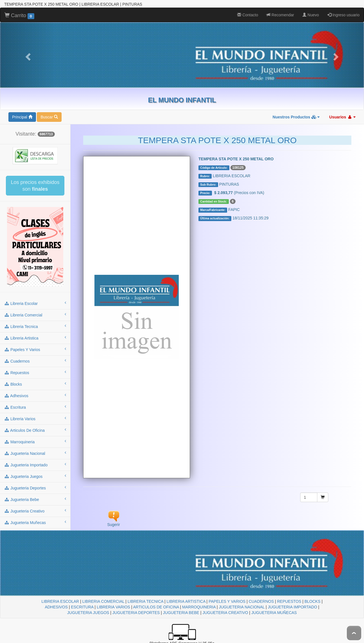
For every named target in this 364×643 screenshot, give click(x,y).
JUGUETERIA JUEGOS (88, 613)
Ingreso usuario (343, 15)
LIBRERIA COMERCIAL (103, 601)
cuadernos (35, 361)
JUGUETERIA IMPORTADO (292, 607)
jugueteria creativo (35, 511)
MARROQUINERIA (199, 607)
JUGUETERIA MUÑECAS (274, 613)
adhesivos (35, 395)
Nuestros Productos (296, 117)
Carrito (19, 16)
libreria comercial (35, 315)
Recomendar (280, 15)
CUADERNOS (261, 601)
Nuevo (311, 15)
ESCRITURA (82, 607)
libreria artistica (35, 338)
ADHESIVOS (56, 607)
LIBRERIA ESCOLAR (60, 601)
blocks (35, 384)
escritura (35, 407)
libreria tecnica (35, 326)
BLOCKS (312, 601)
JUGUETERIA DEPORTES (136, 613)
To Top (354, 633)
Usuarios (342, 117)
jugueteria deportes (35, 488)
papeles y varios (35, 349)
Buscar (49, 117)
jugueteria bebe (35, 499)
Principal (22, 117)
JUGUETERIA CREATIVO (225, 613)
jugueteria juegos (35, 476)
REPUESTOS (289, 601)
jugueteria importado (35, 465)
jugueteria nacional (35, 453)
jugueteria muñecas (35, 522)
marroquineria (35, 442)
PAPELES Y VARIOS (227, 601)
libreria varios (35, 419)
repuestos (35, 372)
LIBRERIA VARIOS (113, 607)
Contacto (248, 15)
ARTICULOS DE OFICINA (156, 607)
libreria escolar (35, 303)
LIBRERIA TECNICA (145, 601)
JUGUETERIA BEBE (181, 613)
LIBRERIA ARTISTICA (186, 601)
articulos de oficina (35, 430)
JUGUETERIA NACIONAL (242, 607)
